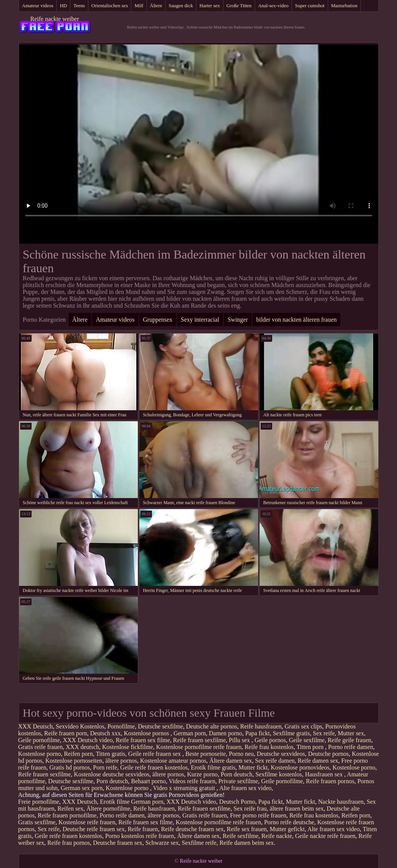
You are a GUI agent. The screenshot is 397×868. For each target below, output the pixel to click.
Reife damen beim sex (247, 843)
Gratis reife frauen (41, 747)
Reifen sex (70, 808)
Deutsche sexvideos (281, 754)
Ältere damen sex (231, 761)
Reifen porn (78, 754)
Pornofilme (121, 726)
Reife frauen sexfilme (200, 740)
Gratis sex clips (304, 726)
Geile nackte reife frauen (325, 836)
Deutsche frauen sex (118, 843)
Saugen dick (181, 6)
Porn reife (105, 767)
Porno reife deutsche (289, 822)
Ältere (156, 6)
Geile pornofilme (39, 740)
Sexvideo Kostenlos (80, 726)
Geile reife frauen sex (155, 754)
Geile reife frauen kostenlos (154, 767)
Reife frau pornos (69, 843)
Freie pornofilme (39, 802)
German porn (190, 733)
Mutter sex (351, 733)
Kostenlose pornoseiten (74, 761)
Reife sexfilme (241, 836)
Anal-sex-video (273, 6)
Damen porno (226, 733)
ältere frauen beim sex (297, 808)
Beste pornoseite (206, 754)
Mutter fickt (253, 767)
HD (63, 6)
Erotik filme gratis (213, 767)
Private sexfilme (238, 781)
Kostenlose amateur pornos (173, 761)
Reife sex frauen (247, 829)
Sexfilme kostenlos (279, 774)
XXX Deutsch (36, 726)
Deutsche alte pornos (212, 726)
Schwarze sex (162, 843)
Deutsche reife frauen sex (93, 829)
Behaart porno (148, 781)
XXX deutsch (83, 747)
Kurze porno (202, 774)
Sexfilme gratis (291, 733)
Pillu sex (240, 740)
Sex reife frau (250, 808)
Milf (139, 6)
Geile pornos (270, 740)
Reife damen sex (318, 761)
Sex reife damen (275, 761)
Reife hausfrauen (261, 726)
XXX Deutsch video (88, 740)
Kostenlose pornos (147, 733)
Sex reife (324, 733)
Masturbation (344, 6)
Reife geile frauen (350, 740)
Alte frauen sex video (245, 788)
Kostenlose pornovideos (300, 767)
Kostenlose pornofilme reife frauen (199, 747)
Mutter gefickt (287, 829)
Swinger (238, 320)
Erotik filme (115, 802)
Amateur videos (38, 6)
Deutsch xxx (105, 733)
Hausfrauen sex (324, 774)
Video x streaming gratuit (185, 788)
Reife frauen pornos (330, 781)
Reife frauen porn (66, 733)
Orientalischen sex (110, 6)
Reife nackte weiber (55, 19)
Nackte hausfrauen (341, 802)
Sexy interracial (200, 320)
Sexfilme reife (199, 843)
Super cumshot (310, 6)
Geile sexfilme (307, 740)
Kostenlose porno (40, 754)
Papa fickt (257, 733)
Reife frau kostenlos (269, 747)
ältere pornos (121, 761)
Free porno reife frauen (258, 815)
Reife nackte (277, 836)
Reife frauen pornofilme (67, 815)
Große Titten (239, 6)
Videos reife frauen (192, 781)
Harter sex (210, 6)
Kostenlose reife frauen (87, 822)
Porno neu (241, 754)
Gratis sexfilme (37, 822)
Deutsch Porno (237, 802)
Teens (79, 6)
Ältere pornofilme (108, 808)
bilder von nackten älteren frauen (296, 320)
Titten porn (311, 747)
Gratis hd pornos (70, 767)
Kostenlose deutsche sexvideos (112, 774)
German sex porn (82, 788)
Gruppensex (158, 320)
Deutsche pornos (328, 754)
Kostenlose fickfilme (128, 747)
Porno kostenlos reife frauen (140, 836)
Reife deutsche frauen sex (192, 829)
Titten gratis (111, 754)
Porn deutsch (237, 774)
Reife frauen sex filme (143, 740)
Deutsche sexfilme (160, 726)
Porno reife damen (351, 747)
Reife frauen (143, 829)
